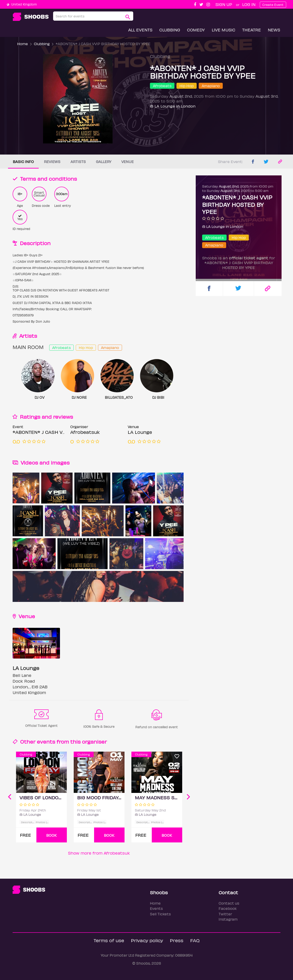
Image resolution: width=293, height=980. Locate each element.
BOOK (52, 835)
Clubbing (170, 30)
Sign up (224, 4)
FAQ (195, 940)
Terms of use (109, 940)
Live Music (224, 30)
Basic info (23, 162)
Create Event (273, 5)
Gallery (104, 162)
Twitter (225, 914)
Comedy (196, 30)
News (274, 30)
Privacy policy (147, 940)
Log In (249, 4)
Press (177, 940)
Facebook (228, 908)
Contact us (229, 903)
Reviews (52, 162)
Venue (128, 162)
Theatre (252, 30)
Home (23, 44)
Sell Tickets (160, 914)
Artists (78, 162)
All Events (140, 30)
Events (156, 908)
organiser (94, 741)
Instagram (228, 919)
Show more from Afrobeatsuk (99, 853)
